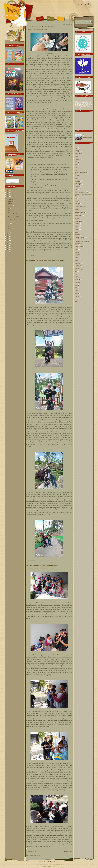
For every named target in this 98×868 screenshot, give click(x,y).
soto (76, 281)
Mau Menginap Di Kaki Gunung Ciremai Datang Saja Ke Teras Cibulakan (45, 261)
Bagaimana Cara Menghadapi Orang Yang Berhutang (15, 214)
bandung (77, 150)
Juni (9, 211)
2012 (8, 247)
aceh (76, 147)
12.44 (46, 263)
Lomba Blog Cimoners (80, 237)
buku (76, 161)
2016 (8, 240)
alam (76, 149)
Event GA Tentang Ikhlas (81, 191)
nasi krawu (77, 254)
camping (77, 169)
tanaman (77, 286)
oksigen (77, 256)
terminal (77, 293)
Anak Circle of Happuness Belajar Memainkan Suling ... (15, 220)
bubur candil (78, 160)
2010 (8, 251)
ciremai (77, 179)
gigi (76, 198)
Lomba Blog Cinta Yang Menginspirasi (84, 239)
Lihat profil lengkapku (88, 137)
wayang (77, 300)
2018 (8, 236)
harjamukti (77, 203)
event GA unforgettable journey (82, 193)
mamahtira (85, 4)
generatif (77, 197)
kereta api (77, 223)
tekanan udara (78, 289)
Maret (10, 225)
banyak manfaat (79, 153)
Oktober (10, 203)
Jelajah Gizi (78, 209)
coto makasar (78, 180)
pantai (76, 257)
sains (76, 275)
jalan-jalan (33, 561)
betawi (76, 158)
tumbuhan (77, 297)
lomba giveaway (79, 243)
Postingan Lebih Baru (31, 851)
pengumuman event (80, 265)
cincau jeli (77, 175)
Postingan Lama (68, 851)
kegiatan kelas (78, 215)
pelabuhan (77, 262)
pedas (76, 260)
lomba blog (78, 236)
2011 (8, 249)
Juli (9, 209)
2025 (8, 192)
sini (52, 53)
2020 (8, 233)
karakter (77, 214)
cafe (76, 168)
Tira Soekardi (88, 135)
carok (76, 171)
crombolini (77, 182)
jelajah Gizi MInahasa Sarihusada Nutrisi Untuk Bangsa (83, 212)
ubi (76, 298)
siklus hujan (78, 278)
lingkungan (77, 234)
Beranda (50, 851)
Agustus (10, 207)
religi (76, 271)
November (11, 201)
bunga (76, 164)
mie (76, 251)
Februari (10, 227)
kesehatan (77, 225)
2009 (8, 253)
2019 (8, 235)
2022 (8, 198)
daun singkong (78, 185)
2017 (8, 238)
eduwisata (77, 186)
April (9, 223)
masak (76, 248)
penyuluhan (78, 267)
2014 (8, 244)
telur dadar (77, 292)
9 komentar (30, 568)
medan (77, 249)
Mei (9, 212)
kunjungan (77, 231)
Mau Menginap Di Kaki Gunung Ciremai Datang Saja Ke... (15, 217)
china (76, 174)
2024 (8, 194)
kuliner (76, 228)
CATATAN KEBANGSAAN (81, 172)
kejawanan (77, 217)
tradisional (77, 295)
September (11, 205)
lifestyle (33, 256)
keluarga (77, 218)
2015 (8, 242)
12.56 (46, 29)
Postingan (9, 180)
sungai (76, 284)
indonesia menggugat (80, 206)
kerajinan (77, 220)
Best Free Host (59, 864)
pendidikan (33, 849)
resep (76, 273)
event (76, 190)
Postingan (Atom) (36, 855)
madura (77, 245)
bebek (76, 157)
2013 (8, 246)
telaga (76, 290)
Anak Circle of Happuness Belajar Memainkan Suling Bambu (42, 566)
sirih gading (78, 279)
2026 (8, 191)
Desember (11, 200)
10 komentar (30, 29)
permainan (77, 268)
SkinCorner (47, 864)
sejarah (77, 276)
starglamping (78, 282)
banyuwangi (78, 155)
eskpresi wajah (78, 188)
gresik (76, 202)
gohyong (77, 200)
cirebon (77, 177)
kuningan (77, 229)
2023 (8, 196)
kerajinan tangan (79, 222)
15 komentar (30, 263)
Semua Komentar (11, 182)
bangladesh (78, 152)
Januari (10, 229)
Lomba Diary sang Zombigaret (82, 242)
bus (76, 166)
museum (77, 253)
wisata (76, 301)
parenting (77, 259)
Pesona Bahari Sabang (80, 270)
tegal (76, 287)
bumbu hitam (78, 163)
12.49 (45, 568)
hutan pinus (78, 205)
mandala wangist (79, 246)
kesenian (77, 226)
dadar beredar (78, 183)
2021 (8, 231)
